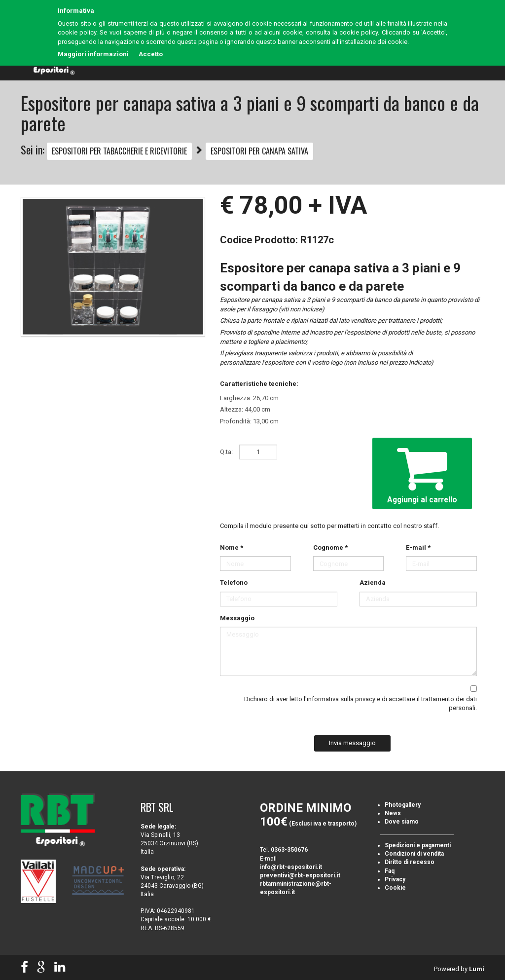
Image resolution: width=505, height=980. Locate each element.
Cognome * (330, 547)
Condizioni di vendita (414, 854)
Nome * (232, 547)
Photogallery (403, 805)
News (393, 813)
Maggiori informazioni (93, 54)
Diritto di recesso (410, 862)
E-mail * (418, 547)
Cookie (395, 888)
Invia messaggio (352, 743)
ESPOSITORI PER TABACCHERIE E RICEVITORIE (119, 151)
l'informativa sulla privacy (340, 699)
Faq (390, 871)
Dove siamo (402, 822)
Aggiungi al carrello (422, 473)
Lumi (477, 969)
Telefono (234, 583)
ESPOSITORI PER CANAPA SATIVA (259, 151)
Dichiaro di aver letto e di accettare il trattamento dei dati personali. (361, 704)
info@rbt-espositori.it (291, 867)
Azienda (373, 583)
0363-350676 (289, 850)
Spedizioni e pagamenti (418, 845)
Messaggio (237, 618)
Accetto (151, 54)
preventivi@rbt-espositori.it (300, 875)
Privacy (395, 879)
